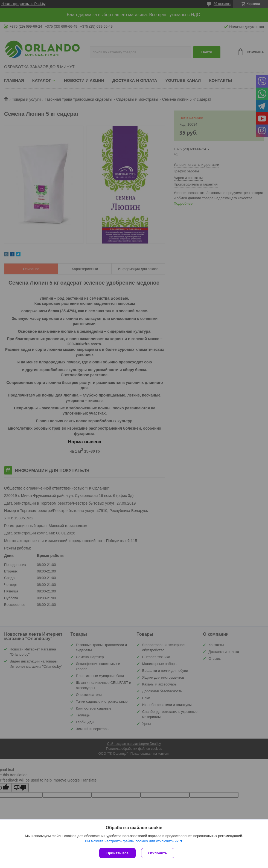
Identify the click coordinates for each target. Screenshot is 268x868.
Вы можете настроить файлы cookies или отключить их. (132, 841)
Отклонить (158, 853)
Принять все (117, 853)
